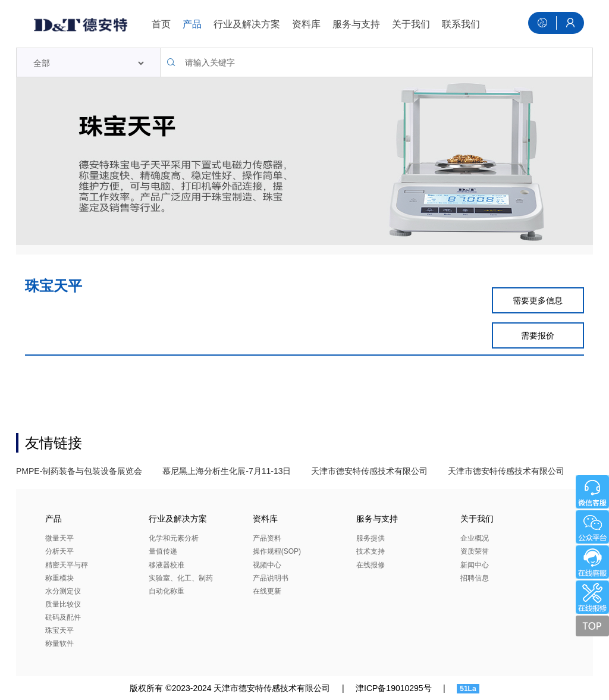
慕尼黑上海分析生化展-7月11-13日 (227, 471)
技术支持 (371, 551)
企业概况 (475, 538)
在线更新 (267, 591)
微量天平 (59, 538)
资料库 (306, 24)
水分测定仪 (63, 591)
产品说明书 (271, 578)
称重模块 (59, 578)
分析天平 (59, 551)
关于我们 (411, 24)
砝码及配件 (63, 617)
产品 (192, 24)
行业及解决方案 (247, 24)
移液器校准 (167, 565)
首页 (161, 24)
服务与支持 (356, 24)
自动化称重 (167, 591)
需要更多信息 (538, 300)
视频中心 (267, 565)
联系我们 (461, 24)
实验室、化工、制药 (181, 578)
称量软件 (59, 644)
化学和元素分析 (174, 538)
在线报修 (371, 565)
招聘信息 (475, 578)
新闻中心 (475, 565)
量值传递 (163, 551)
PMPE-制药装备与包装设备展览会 (79, 471)
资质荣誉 (475, 551)
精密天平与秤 (67, 565)
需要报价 (538, 335)
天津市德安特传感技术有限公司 (369, 471)
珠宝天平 (59, 630)
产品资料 (267, 538)
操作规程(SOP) (277, 551)
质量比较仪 (63, 604)
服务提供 (371, 538)
